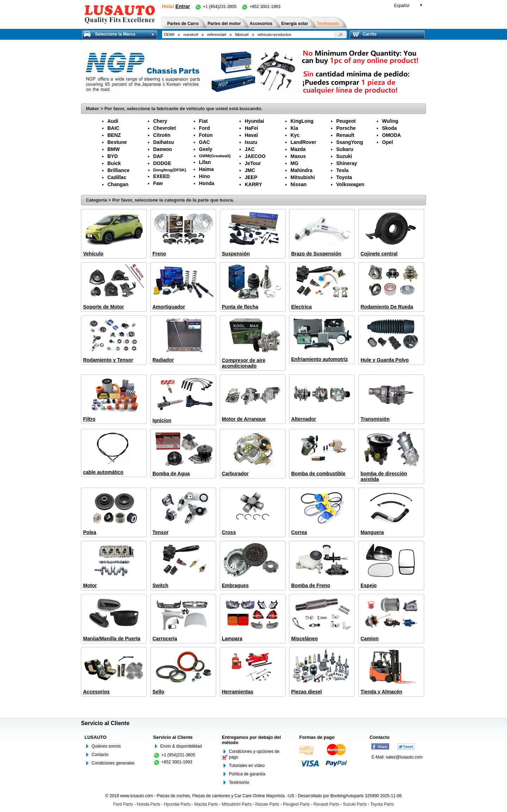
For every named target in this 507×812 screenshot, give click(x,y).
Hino (204, 176)
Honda (207, 183)
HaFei (251, 128)
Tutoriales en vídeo (247, 766)
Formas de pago (317, 737)
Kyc (295, 135)
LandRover (303, 142)
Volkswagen (350, 184)
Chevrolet (165, 128)
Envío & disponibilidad (181, 746)
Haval (251, 135)
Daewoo (163, 149)
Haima (206, 169)
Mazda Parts (206, 804)
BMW (114, 149)
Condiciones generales (113, 763)
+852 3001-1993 (261, 7)
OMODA (392, 135)
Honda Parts (148, 804)
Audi (113, 121)
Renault (345, 135)
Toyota (344, 177)
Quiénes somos (106, 746)
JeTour (253, 163)
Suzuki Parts (355, 804)
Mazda (298, 149)
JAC (250, 149)
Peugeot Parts (296, 804)
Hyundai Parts (177, 804)
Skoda (389, 128)
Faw (158, 183)
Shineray (347, 163)
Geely (206, 149)
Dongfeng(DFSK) (170, 170)
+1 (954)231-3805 (216, 7)
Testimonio (239, 782)
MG (295, 163)
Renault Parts (327, 804)
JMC (250, 170)
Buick (114, 163)
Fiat (203, 121)
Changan (118, 184)
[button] (340, 34)
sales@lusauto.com (404, 757)
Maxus (298, 156)
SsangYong (350, 142)
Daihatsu (164, 142)
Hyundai (254, 121)
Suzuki (344, 156)
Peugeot (346, 121)
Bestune (117, 142)
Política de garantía (247, 774)
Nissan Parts (267, 804)
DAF (158, 156)
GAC (204, 142)
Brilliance (118, 170)
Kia (294, 128)
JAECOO (255, 156)
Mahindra (301, 170)
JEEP (251, 177)
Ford (204, 128)
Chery (160, 121)
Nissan (299, 184)
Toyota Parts (382, 804)
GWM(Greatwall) (215, 156)
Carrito (365, 34)
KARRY (253, 184)
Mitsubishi (303, 177)
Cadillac (117, 177)
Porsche (346, 128)
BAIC (113, 128)
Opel (387, 142)
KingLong (302, 121)
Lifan (205, 162)
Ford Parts (123, 804)
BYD (113, 156)
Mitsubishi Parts (237, 804)
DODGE (162, 163)
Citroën (162, 135)
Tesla (342, 170)
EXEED (161, 176)
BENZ (114, 135)
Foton (206, 135)
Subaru (345, 149)
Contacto (100, 755)
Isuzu (251, 142)
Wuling (390, 121)
